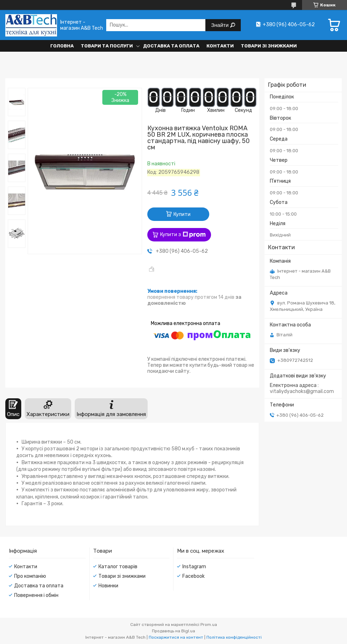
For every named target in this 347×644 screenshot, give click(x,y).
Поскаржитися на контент (176, 637)
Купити (182, 214)
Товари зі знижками (269, 46)
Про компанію (30, 576)
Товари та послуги (107, 46)
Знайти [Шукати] (220, 25)
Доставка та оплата (171, 46)
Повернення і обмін (36, 595)
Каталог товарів (118, 567)
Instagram (194, 567)
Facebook (194, 576)
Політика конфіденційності (234, 637)
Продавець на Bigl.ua (173, 631)
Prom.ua (209, 625)
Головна (62, 46)
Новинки (108, 586)
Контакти (220, 46)
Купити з (183, 235)
